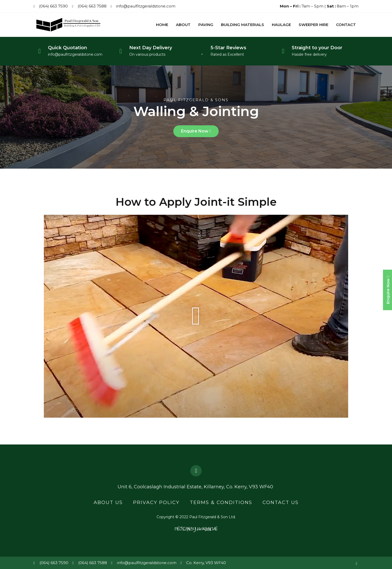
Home (162, 25)
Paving (206, 25)
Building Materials (243, 25)
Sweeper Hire (313, 25)
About (183, 25)
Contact (346, 25)
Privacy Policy (156, 503)
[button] (196, 133)
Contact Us (281, 503)
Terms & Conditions (221, 503)
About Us (108, 503)
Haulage (281, 25)
